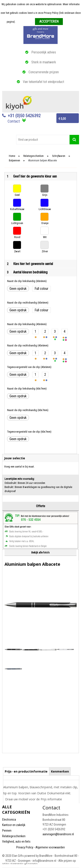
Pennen (7, 831)
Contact (14, 121)
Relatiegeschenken (33, 156)
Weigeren (69, 22)
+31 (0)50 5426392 (24, 116)
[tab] (26, 771)
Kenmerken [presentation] (60, 771)
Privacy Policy (25, 847)
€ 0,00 (62, 119)
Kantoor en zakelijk (14, 825)
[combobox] (43, 140)
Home (12, 156)
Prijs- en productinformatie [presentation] (26, 771)
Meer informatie (25, 22)
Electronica (9, 820)
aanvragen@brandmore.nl (58, 834)
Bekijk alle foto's (40, 552)
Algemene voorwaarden (50, 847)
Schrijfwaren (59, 156)
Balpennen (14, 161)
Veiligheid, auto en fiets (16, 842)
